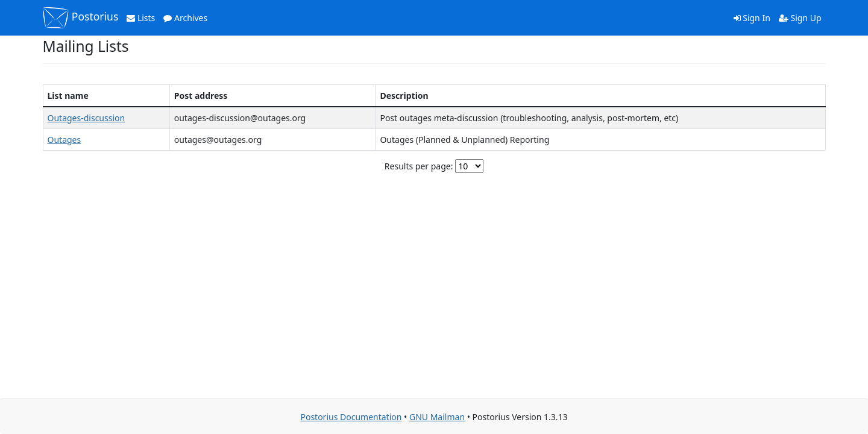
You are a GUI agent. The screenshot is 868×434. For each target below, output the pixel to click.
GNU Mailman (437, 417)
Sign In (752, 18)
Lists (141, 18)
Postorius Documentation (351, 417)
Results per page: (419, 166)
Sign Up (800, 18)
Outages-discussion (86, 118)
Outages (64, 140)
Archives (185, 18)
